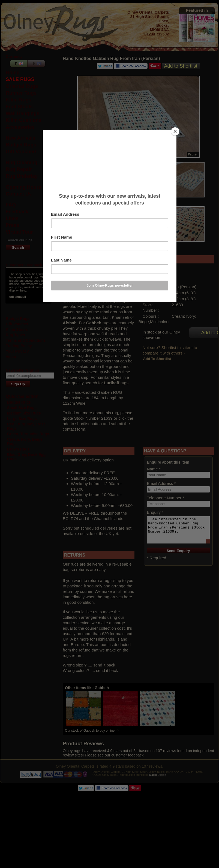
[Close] (175, 131)
